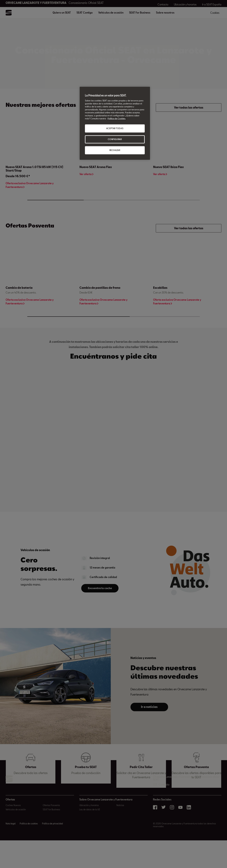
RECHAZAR (115, 150)
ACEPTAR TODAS (115, 128)
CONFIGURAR (115, 139)
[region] (115, 123)
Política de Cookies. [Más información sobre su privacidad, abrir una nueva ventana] (117, 119)
